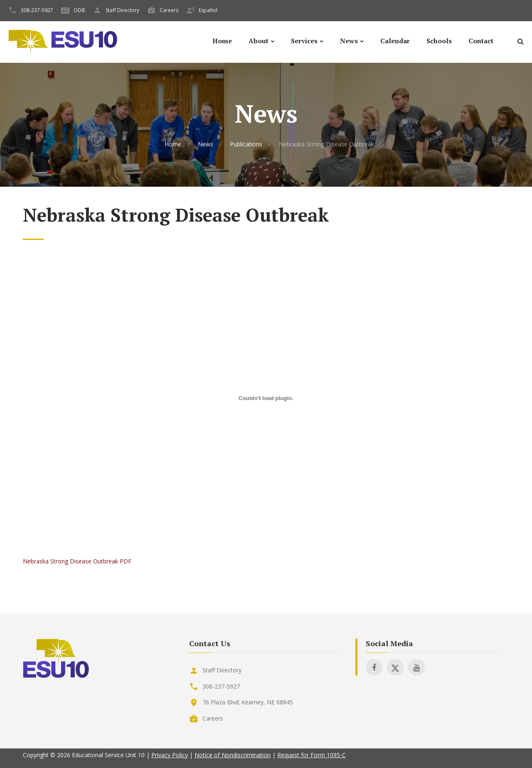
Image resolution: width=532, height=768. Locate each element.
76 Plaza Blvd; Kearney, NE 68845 (248, 702)
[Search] (520, 43)
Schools (439, 41)
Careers (169, 10)
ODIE (79, 10)
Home (222, 41)
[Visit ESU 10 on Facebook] (374, 667)
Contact (481, 41)
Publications (246, 144)
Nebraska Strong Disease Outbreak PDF (77, 561)
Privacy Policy (170, 755)
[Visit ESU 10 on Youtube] (416, 667)
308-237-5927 (37, 10)
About (259, 41)
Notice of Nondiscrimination (233, 755)
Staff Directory (122, 10)
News (349, 41)
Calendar (395, 41)
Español (208, 10)
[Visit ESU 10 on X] (395, 667)
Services (304, 41)
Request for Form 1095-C (312, 755)
